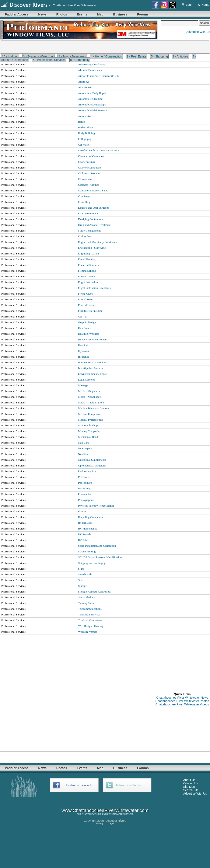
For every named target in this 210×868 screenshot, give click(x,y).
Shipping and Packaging (92, 563)
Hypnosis (83, 351)
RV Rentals (85, 534)
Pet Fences (84, 477)
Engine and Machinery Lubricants (97, 242)
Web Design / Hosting (91, 626)
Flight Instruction (88, 282)
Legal (111, 824)
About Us (189, 780)
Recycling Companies (90, 517)
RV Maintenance (87, 529)
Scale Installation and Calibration (97, 546)
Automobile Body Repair (92, 93)
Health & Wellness (89, 334)
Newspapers (85, 448)
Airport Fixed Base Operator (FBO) (98, 76)
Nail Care (83, 443)
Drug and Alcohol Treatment (94, 225)
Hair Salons (85, 328)
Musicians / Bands (88, 437)
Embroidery (85, 236)
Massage (83, 385)
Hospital (83, 345)
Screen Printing (87, 551)
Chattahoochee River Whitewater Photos (182, 701)
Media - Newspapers (90, 397)
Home (203, 5)
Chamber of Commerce (91, 156)
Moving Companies (89, 431)
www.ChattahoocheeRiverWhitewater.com (105, 810)
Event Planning (87, 259)
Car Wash (84, 145)
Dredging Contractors (90, 219)
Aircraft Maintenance (90, 70)
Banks (82, 122)
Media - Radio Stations (91, 402)
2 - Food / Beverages (72, 56)
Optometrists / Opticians (92, 466)
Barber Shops (86, 127)
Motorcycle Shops (88, 425)
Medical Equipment (89, 414)
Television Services (89, 614)
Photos (62, 14)
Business (120, 14)
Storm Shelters (86, 597)
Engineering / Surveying (92, 248)
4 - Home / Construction (106, 56)
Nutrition (83, 454)
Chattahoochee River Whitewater (75, 5)
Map (100, 14)
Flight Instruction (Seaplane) (94, 288)
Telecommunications (90, 609)
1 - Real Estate (136, 56)
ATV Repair (85, 87)
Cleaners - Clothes (88, 185)
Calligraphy (85, 139)
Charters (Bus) (86, 162)
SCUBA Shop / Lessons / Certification (100, 557)
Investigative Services (90, 368)
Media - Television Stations (94, 408)
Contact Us (191, 783)
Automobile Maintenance (92, 110)
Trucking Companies (90, 620)
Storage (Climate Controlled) (94, 592)
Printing (83, 511)
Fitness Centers (87, 276)
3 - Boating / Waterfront (38, 56)
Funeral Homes (87, 305)
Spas (81, 580)
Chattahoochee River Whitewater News (182, 698)
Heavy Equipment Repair (92, 339)
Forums (143, 14)
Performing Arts (87, 471)
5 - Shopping (159, 56)
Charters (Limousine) (90, 168)
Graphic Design (87, 322)
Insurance (84, 357)
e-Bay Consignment (89, 231)
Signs (81, 569)
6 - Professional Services (49, 60)
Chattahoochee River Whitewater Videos (182, 704)
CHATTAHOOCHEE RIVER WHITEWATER (102, 814)
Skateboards (85, 574)
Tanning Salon (86, 603)
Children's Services (89, 173)
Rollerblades (85, 523)
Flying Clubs (85, 294)
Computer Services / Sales (93, 190)
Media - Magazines (89, 391)
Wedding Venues (87, 632)
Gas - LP (83, 317)
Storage (82, 586)
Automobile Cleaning (90, 99)
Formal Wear (85, 299)
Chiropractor (85, 179)
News (42, 14)
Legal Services (86, 380)
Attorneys (84, 82)
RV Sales (83, 540)
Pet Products (85, 483)
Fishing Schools (87, 271)
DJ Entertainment (88, 213)
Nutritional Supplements (92, 460)
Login (188, 5)
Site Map (189, 787)
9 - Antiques (180, 56)
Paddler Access (17, 14)
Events (82, 14)
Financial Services (88, 265)
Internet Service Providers (93, 362)
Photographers (86, 500)
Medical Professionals (91, 420)
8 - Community (80, 60)
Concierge (84, 196)
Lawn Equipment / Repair (93, 374)
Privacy (100, 824)
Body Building (86, 133)
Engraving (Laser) (88, 254)
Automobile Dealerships (92, 105)
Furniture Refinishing (90, 311)
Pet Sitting (84, 488)
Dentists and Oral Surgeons (94, 208)
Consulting (84, 202)
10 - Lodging (10, 56)
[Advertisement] (49, 699)
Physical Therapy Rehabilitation (96, 506)
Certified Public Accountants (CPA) (98, 150)
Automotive (85, 116)
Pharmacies (85, 494)
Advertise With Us (198, 32)
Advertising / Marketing (92, 64)
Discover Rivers (116, 821)
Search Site (191, 790)
